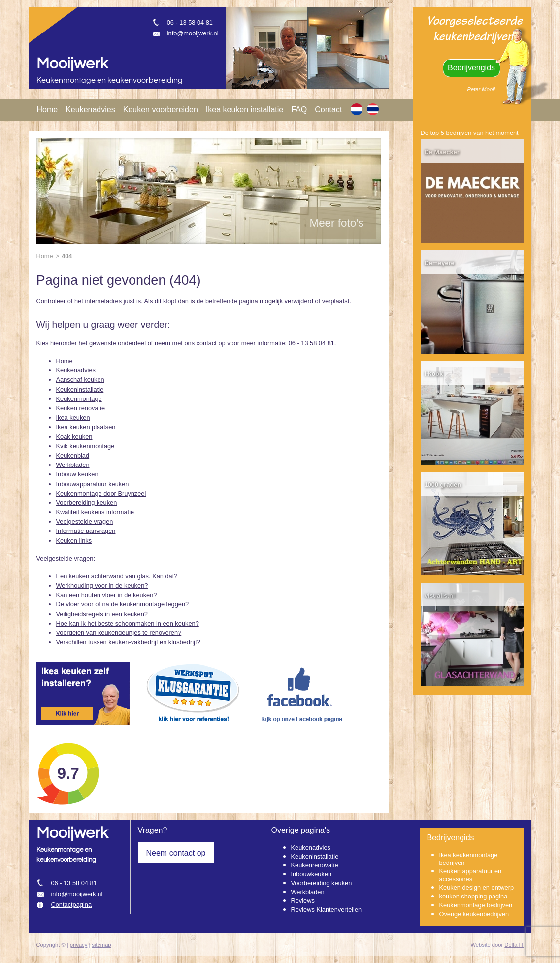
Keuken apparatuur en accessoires (471, 875)
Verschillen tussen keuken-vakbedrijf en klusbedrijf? (128, 642)
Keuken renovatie (81, 408)
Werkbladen (73, 465)
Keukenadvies (90, 110)
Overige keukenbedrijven (474, 914)
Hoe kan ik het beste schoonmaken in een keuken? (128, 623)
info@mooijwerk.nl (193, 33)
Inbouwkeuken (312, 874)
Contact (328, 110)
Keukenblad (73, 455)
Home (48, 110)
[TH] (373, 109)
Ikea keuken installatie (245, 110)
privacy (79, 945)
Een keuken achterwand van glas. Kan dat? (117, 576)
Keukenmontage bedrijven (476, 905)
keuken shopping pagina (474, 896)
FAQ (299, 110)
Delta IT (514, 945)
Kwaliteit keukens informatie (95, 512)
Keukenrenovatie (315, 865)
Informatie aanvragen (86, 531)
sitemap (101, 945)
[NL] (357, 109)
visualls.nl (440, 595)
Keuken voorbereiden (161, 110)
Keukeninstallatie (80, 389)
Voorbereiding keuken (87, 503)
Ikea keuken (73, 417)
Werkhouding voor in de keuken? (102, 585)
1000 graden (443, 484)
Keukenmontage (79, 399)
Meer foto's (337, 223)
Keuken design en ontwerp (477, 887)
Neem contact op (176, 853)
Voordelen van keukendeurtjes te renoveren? (119, 633)
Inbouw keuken (77, 474)
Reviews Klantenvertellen (327, 910)
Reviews (303, 901)
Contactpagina (72, 905)
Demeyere (440, 263)
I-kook (434, 374)
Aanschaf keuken (80, 380)
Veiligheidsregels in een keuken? (102, 614)
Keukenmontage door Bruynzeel (101, 493)
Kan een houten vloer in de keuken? (107, 595)
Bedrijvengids (471, 68)
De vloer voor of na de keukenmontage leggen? (123, 604)
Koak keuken (74, 437)
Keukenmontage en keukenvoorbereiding (110, 81)
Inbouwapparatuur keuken (93, 484)
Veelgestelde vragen (85, 521)
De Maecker (442, 152)
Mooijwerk (72, 64)
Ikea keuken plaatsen (86, 427)
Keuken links (74, 541)
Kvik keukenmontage (85, 446)
